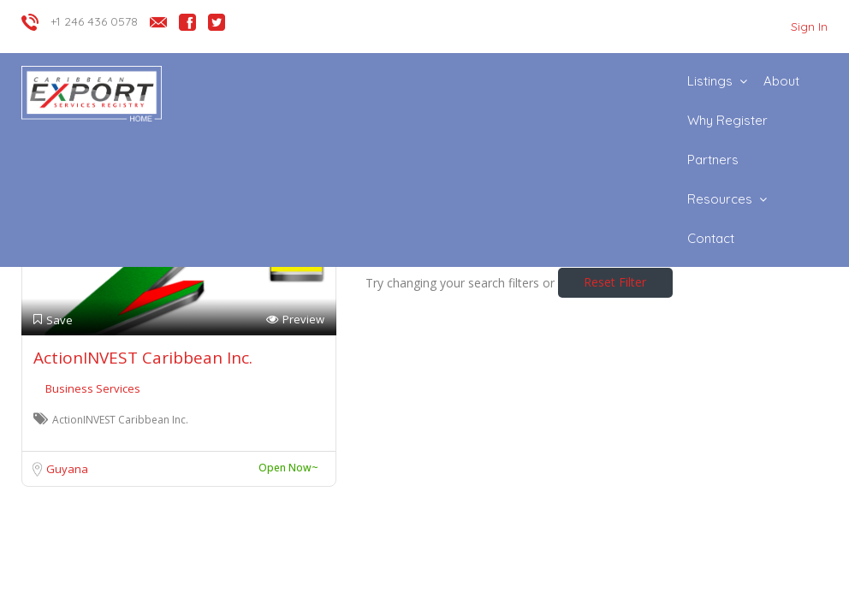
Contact (711, 238)
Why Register (727, 120)
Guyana (67, 469)
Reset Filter (615, 282)
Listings (710, 81)
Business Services (93, 388)
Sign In (809, 27)
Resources (720, 199)
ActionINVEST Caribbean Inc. (143, 358)
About (781, 81)
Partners (713, 160)
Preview (295, 320)
